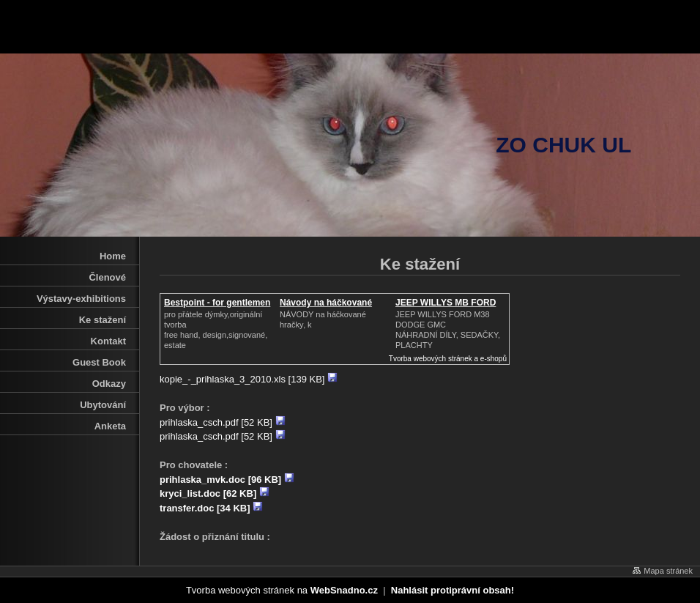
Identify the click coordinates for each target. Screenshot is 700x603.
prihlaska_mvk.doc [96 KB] (227, 480)
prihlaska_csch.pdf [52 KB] (223, 422)
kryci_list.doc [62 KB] (215, 493)
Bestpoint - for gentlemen (217, 303)
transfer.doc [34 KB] (211, 508)
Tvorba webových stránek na (282, 590)
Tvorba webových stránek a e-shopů (448, 359)
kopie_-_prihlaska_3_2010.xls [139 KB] (249, 379)
